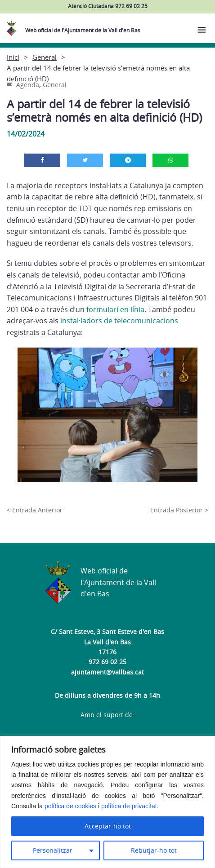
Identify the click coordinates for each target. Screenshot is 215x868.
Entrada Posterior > (179, 510)
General (45, 57)
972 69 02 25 (107, 662)
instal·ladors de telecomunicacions (119, 321)
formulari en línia (115, 309)
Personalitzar (53, 850)
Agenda (28, 85)
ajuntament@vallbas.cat (107, 672)
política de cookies (70, 806)
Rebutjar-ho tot (154, 850)
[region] (107, 802)
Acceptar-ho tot (108, 826)
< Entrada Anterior (35, 510)
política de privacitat (129, 806)
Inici (13, 57)
